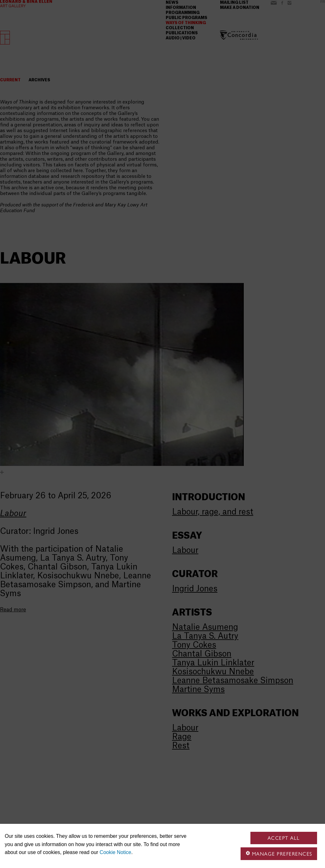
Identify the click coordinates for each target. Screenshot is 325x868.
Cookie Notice (116, 852)
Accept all (284, 838)
